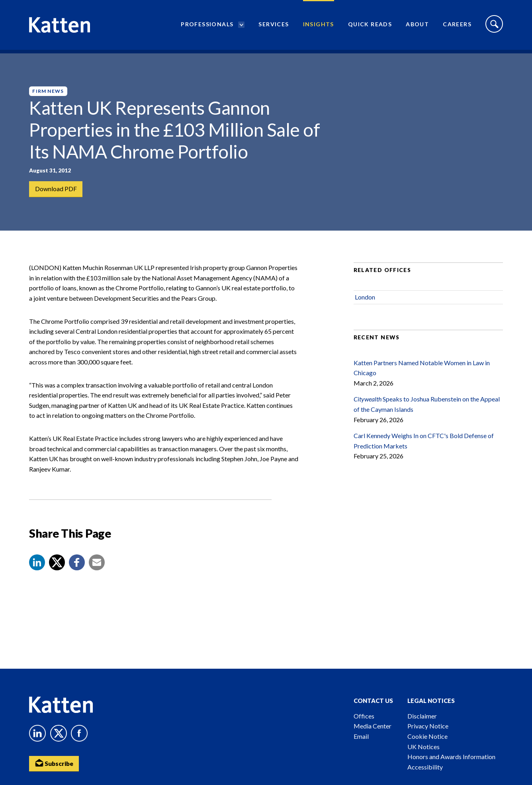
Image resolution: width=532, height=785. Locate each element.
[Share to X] (57, 569)
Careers (457, 26)
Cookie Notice (427, 736)
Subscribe (55, 763)
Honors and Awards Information (451, 757)
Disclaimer (422, 716)
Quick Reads (370, 26)
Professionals (207, 26)
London (365, 304)
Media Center (373, 726)
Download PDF (56, 189)
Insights (319, 26)
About (417, 26)
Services (274, 26)
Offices (364, 716)
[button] (37, 569)
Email (361, 736)
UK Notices (423, 747)
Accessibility (425, 767)
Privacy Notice (428, 726)
